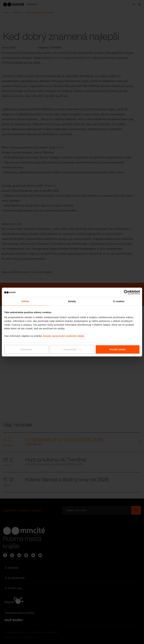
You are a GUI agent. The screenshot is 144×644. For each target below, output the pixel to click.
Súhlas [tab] (25, 301)
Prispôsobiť (72, 349)
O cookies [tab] (119, 301)
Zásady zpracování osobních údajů (63, 336)
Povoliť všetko (118, 349)
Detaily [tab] (72, 301)
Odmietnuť (26, 349)
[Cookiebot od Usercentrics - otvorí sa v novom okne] (126, 292)
